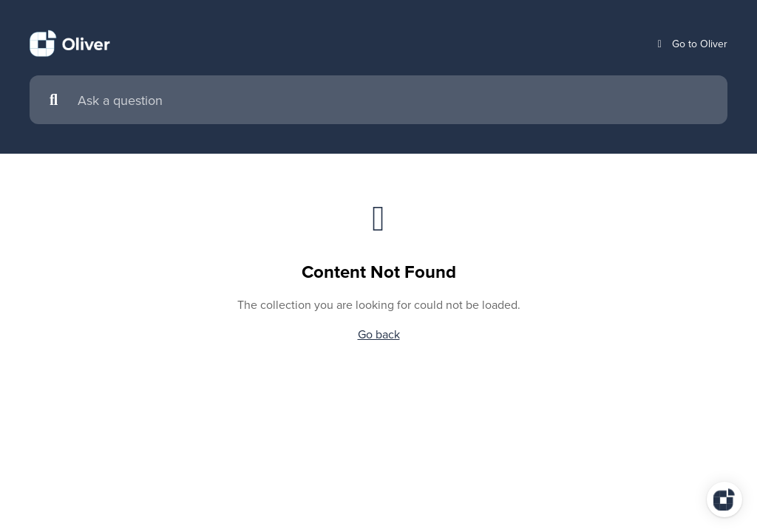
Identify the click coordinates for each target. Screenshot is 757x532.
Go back (379, 334)
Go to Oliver (691, 44)
